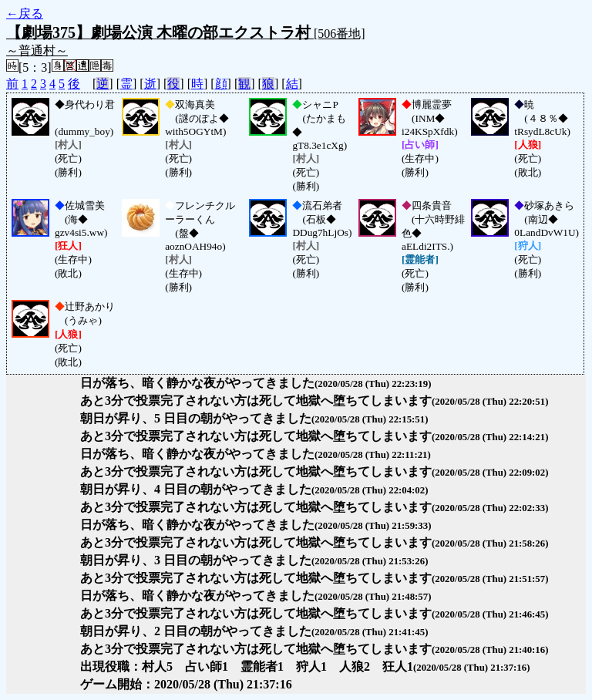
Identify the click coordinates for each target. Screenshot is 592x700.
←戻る (25, 13)
